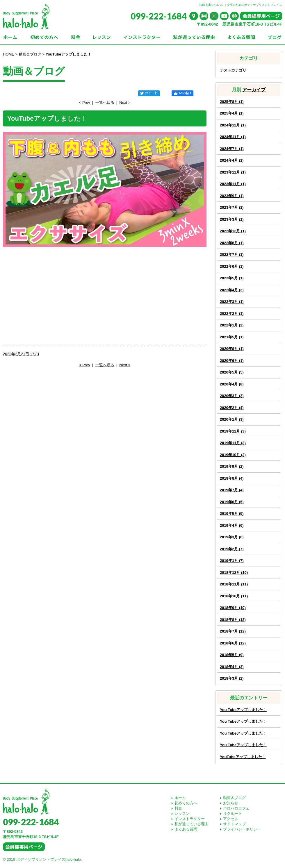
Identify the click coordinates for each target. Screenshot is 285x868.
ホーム (180, 798)
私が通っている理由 (192, 824)
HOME (9, 54)
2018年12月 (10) (234, 573)
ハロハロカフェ (236, 808)
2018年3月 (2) (232, 678)
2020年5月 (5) (232, 372)
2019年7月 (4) (232, 490)
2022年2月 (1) (232, 314)
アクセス (231, 819)
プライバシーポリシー (242, 829)
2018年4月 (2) (232, 667)
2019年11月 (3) (233, 443)
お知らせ (231, 803)
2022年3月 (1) (232, 302)
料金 (178, 808)
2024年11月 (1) (233, 137)
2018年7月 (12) (233, 631)
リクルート (233, 813)
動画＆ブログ (30, 54)
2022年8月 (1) (232, 243)
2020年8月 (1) (232, 349)
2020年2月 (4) (232, 408)
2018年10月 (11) (234, 596)
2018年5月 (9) (232, 655)
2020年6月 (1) (232, 361)
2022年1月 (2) (232, 325)
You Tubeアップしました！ (243, 710)
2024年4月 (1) (232, 160)
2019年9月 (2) (232, 466)
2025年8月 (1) (232, 102)
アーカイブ (254, 90)
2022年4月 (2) (232, 290)
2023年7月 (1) (232, 207)
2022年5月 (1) (232, 278)
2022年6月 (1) (232, 266)
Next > (125, 102)
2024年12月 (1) (233, 125)
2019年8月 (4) (232, 478)
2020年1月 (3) (232, 419)
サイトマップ (234, 824)
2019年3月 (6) (232, 537)
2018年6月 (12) (233, 643)
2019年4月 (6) (232, 525)
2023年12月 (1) (233, 172)
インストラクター (190, 819)
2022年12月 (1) (233, 231)
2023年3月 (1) (232, 219)
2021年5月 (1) (232, 337)
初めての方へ (186, 803)
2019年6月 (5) (232, 502)
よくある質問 (186, 829)
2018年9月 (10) (233, 608)
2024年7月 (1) (232, 149)
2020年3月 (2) (232, 396)
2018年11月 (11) (234, 584)
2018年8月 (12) (233, 620)
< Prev (85, 102)
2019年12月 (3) (233, 431)
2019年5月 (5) (232, 514)
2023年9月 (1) (232, 196)
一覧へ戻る (105, 102)
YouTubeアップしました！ (243, 757)
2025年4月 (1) (232, 113)
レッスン (182, 813)
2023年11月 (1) (233, 184)
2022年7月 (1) (232, 254)
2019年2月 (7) (232, 549)
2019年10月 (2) (233, 455)
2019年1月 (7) (232, 561)
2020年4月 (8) (232, 384)
